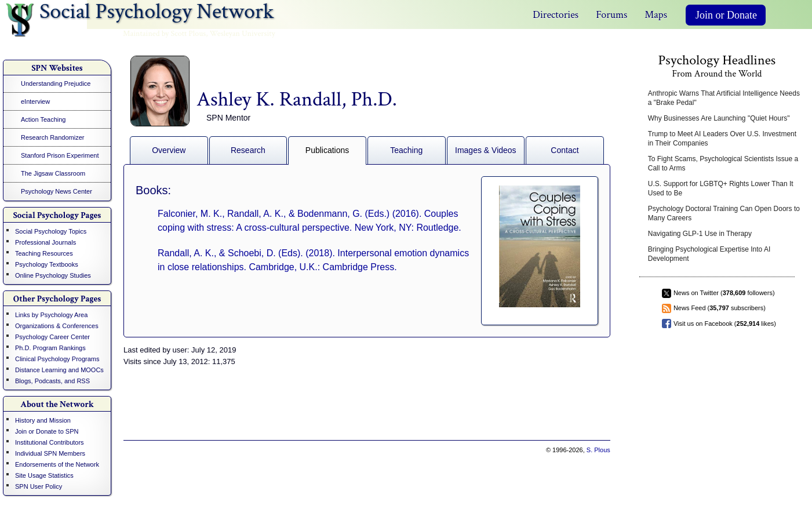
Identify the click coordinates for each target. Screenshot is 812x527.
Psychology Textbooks (47, 264)
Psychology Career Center (52, 337)
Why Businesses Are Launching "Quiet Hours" (719, 118)
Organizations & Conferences (57, 326)
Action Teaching (43, 119)
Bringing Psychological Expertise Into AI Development (709, 254)
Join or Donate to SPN (47, 431)
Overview (169, 150)
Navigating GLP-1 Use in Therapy (700, 234)
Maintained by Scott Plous (164, 34)
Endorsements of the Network (57, 464)
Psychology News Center (57, 191)
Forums (611, 15)
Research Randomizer (52, 137)
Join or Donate (726, 15)
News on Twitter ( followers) (724, 293)
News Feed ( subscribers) (720, 308)
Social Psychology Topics (51, 231)
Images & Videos (486, 150)
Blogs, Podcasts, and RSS (52, 381)
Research (248, 150)
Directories (556, 15)
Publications (327, 150)
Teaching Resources (44, 253)
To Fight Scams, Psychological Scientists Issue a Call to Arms (723, 163)
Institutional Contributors (50, 442)
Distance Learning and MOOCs (59, 370)
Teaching (406, 150)
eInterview (35, 101)
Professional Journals (45, 242)
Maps (656, 15)
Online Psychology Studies (53, 275)
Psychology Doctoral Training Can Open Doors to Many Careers (724, 213)
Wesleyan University (243, 34)
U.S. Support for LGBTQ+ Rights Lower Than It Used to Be (721, 188)
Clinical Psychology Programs (57, 359)
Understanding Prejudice (56, 83)
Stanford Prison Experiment (60, 155)
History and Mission (43, 420)
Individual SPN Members (50, 453)
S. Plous (598, 450)
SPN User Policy (39, 486)
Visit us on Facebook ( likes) (725, 324)
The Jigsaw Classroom (53, 173)
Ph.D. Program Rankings (50, 348)
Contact (565, 150)
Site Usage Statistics (44, 475)
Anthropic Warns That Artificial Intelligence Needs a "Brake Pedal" (724, 98)
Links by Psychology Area (51, 315)
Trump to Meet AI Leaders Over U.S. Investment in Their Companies (722, 139)
